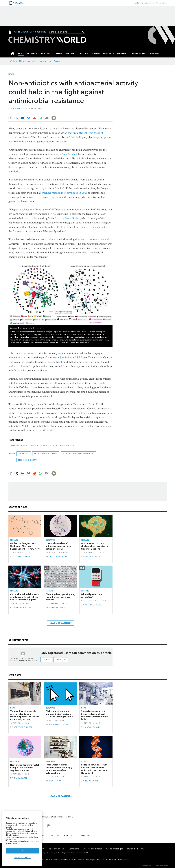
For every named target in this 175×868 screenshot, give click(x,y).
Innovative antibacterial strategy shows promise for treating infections (95, 546)
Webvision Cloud (161, 865)
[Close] (39, 815)
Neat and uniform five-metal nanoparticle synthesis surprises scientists (24, 768)
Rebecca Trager (23, 727)
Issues (45, 817)
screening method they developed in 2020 (64, 193)
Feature (49, 591)
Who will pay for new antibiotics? (92, 596)
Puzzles (57, 61)
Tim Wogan (20, 778)
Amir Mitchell (69, 154)
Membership (161, 3)
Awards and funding (93, 849)
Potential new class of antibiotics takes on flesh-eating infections (59, 546)
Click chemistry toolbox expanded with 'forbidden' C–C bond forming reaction (59, 714)
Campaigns (74, 849)
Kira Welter (18, 108)
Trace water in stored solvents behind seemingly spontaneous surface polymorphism (59, 769)
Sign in (46, 660)
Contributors (58, 817)
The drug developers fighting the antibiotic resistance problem (60, 597)
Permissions (84, 835)
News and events (56, 849)
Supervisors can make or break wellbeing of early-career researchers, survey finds (94, 715)
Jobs (34, 61)
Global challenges (115, 849)
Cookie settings (22, 858)
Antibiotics (24, 454)
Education (149, 3)
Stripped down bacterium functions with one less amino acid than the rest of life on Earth (95, 769)
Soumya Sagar (22, 557)
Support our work (135, 849)
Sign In (16, 32)
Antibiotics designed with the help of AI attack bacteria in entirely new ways (25, 546)
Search (83, 32)
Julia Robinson (58, 557)
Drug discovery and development (79, 454)
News (11, 74)
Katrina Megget (94, 605)
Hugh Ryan (55, 781)
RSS (69, 817)
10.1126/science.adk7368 (61, 445)
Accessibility (70, 835)
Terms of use (55, 835)
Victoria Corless (59, 725)
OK (22, 851)
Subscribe (41, 32)
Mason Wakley (93, 727)
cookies (126, 860)
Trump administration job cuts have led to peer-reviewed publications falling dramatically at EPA (25, 715)
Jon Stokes (66, 357)
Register (27, 32)
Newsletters (25, 61)
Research (15, 540)
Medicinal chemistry (28, 460)
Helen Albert (93, 557)
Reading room (45, 61)
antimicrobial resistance (46, 454)
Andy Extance (58, 608)
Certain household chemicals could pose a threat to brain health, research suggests (25, 597)
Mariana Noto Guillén (67, 218)
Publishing (138, 3)
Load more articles (61, 623)
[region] (22, 839)
